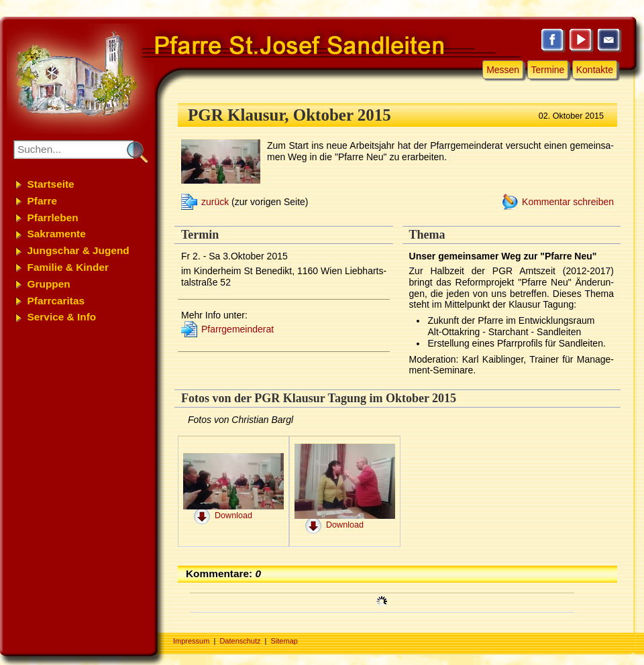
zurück (215, 202)
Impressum (191, 641)
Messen (503, 70)
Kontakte (595, 70)
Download (233, 516)
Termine (548, 70)
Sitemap (284, 641)
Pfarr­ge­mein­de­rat (237, 329)
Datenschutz (240, 641)
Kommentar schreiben (568, 202)
